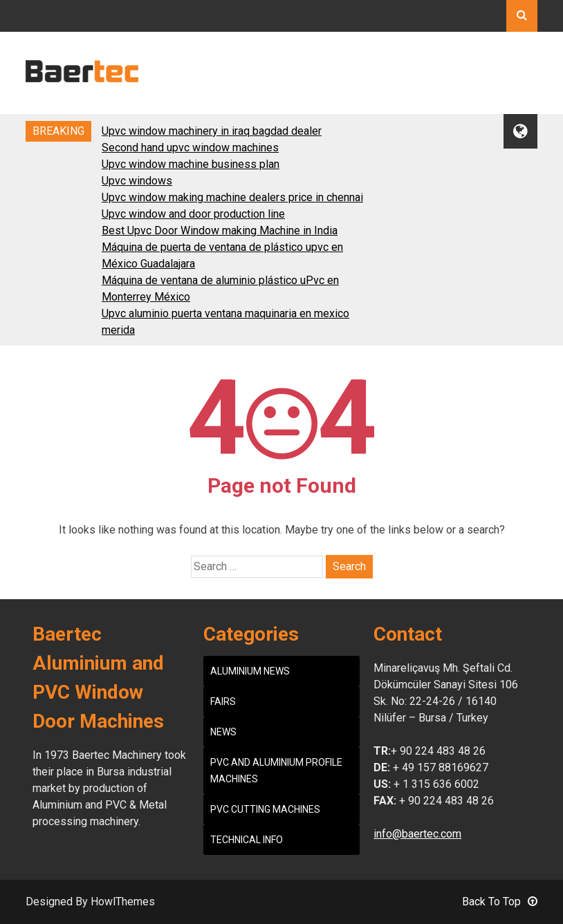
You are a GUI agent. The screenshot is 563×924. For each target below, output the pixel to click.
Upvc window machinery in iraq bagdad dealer (212, 131)
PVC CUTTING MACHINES (265, 809)
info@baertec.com (417, 834)
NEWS (223, 732)
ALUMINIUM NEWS (250, 671)
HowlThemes (123, 902)
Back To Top (500, 902)
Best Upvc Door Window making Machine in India (220, 230)
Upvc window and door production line (193, 214)
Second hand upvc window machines (190, 148)
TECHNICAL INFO (247, 840)
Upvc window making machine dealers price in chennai (232, 197)
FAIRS (223, 701)
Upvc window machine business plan (191, 164)
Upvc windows (137, 181)
